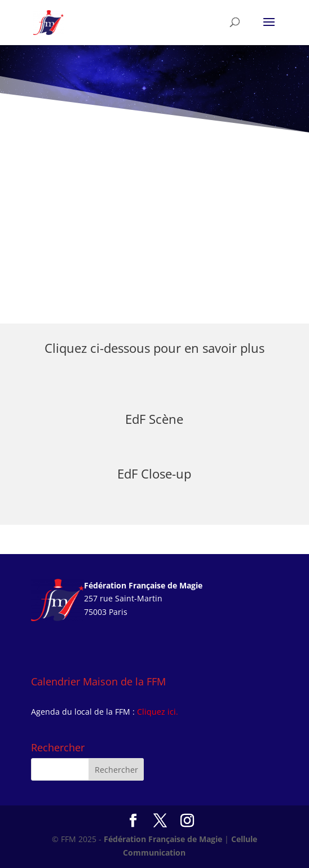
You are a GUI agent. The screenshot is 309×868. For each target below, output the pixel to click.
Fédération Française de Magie (163, 839)
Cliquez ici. (158, 712)
